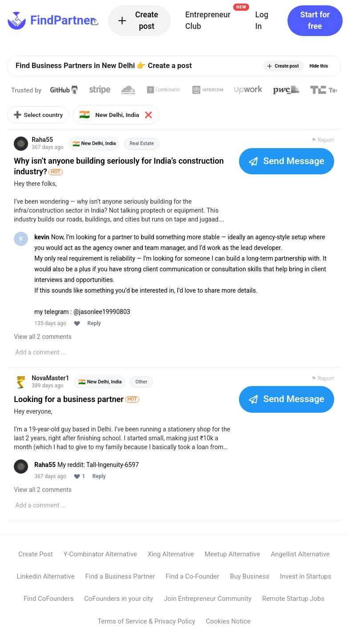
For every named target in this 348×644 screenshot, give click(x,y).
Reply (95, 328)
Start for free (315, 20)
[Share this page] (95, 22)
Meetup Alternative (233, 559)
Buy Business (250, 582)
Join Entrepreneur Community (208, 604)
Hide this (319, 66)
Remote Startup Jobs (293, 604)
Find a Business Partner (120, 582)
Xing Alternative (171, 559)
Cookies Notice (228, 627)
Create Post (35, 559)
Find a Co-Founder (192, 582)
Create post (138, 20)
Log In (261, 20)
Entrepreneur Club (216, 18)
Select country (44, 117)
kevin (43, 241)
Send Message (285, 165)
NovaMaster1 (52, 383)
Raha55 (44, 144)
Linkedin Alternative (46, 582)
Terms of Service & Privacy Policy (146, 627)
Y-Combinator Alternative (100, 559)
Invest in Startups (306, 582)
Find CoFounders (49, 604)
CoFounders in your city (119, 604)
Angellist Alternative (300, 559)
